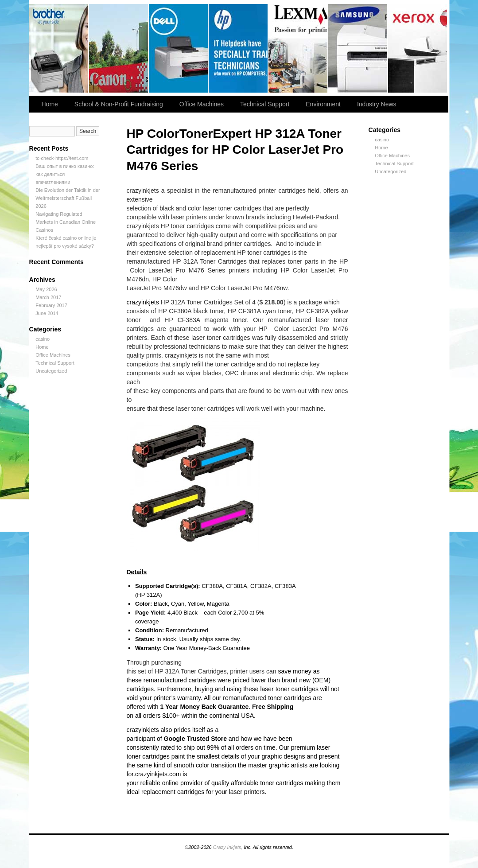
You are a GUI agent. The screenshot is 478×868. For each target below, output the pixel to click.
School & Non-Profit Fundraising (119, 104)
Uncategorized (51, 371)
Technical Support (265, 104)
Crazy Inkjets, (228, 847)
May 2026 (46, 289)
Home (50, 104)
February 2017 (51, 305)
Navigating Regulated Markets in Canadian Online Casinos (66, 222)
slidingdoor (179, 48)
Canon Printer (119, 48)
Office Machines (202, 104)
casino (43, 339)
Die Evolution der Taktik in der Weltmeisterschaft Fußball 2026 (68, 198)
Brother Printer (59, 48)
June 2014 (47, 313)
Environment (323, 104)
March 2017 (48, 297)
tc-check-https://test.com (62, 158)
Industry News (377, 104)
